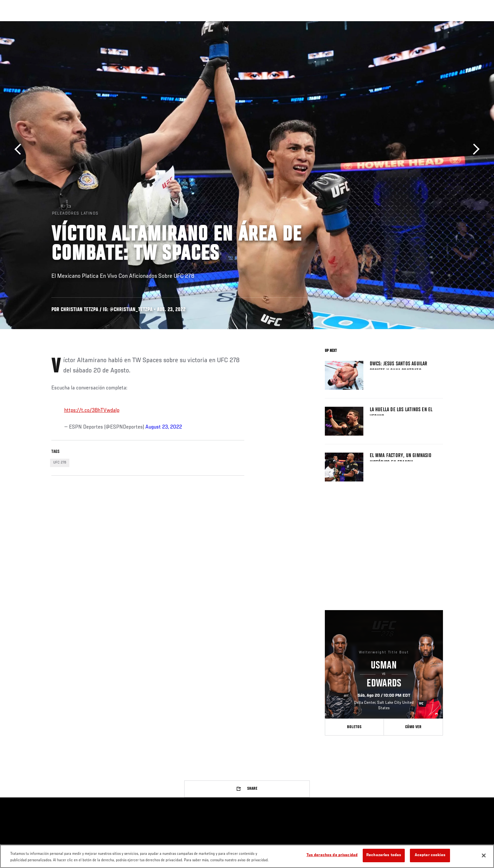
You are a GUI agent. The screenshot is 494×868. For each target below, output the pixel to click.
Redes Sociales (374, 24)
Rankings (73, 24)
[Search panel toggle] (446, 24)
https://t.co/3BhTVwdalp (92, 411)
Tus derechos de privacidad (332, 855)
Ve (402, 24)
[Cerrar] (484, 855)
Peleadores (104, 24)
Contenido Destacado (146, 24)
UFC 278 (60, 463)
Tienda (430, 24)
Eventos (45, 24)
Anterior (20, 149)
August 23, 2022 (164, 427)
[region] (247, 856)
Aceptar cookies (430, 855)
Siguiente (474, 149)
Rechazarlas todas (384, 855)
